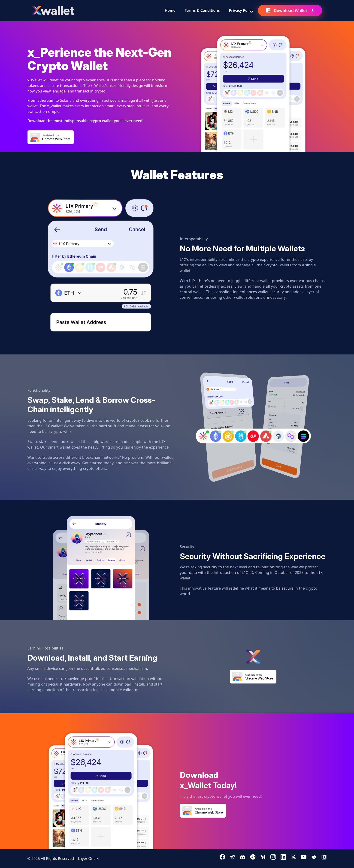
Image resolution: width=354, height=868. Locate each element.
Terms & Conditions (202, 10)
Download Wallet (290, 10)
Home (170, 10)
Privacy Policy (241, 10)
